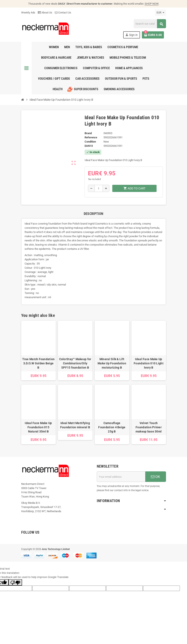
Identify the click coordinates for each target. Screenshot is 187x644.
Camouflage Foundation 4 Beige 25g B (112, 427)
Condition (90, 142)
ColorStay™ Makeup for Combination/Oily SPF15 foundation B (75, 363)
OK (156, 477)
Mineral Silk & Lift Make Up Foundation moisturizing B (112, 363)
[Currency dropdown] (160, 13)
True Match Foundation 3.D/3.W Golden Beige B (39, 363)
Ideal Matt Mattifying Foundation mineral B (75, 425)
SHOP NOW (152, 4)
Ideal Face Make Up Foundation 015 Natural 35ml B (38, 427)
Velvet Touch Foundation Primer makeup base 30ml (149, 427)
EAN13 (89, 146)
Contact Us (63, 13)
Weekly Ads (28, 13)
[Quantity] (99, 188)
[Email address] (121, 477)
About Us (45, 13)
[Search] (150, 24)
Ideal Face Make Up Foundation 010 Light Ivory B (149, 363)
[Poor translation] (15, 582)
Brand (88, 133)
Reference (91, 137)
